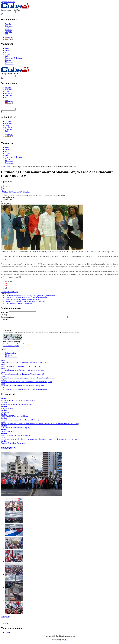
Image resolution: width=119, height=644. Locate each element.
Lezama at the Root (8, 433)
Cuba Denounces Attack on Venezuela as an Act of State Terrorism (24, 298)
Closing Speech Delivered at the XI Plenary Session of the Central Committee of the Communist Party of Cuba (39, 441)
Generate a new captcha (11, 347)
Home (7, 48)
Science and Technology (14, 58)
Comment (5, 319)
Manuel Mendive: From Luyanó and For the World (18, 402)
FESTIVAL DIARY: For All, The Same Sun (16, 437)
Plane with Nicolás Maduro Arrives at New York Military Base (23, 387)
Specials (8, 60)
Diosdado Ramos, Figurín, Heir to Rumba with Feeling (20, 421)
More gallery (5, 618)
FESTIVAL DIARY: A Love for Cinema (15, 418)
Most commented (11, 358)
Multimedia (9, 62)
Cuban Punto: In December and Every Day (16, 429)
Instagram (9, 26)
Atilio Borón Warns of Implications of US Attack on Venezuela (23, 372)
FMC (3, 190)
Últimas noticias (11, 355)
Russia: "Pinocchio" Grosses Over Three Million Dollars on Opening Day (26, 383)
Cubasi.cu (4, 625)
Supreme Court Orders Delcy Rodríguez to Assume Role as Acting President (27, 379)
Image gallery (8, 449)
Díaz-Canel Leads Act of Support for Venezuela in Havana (21, 300)
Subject (4, 315)
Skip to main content (8, 2)
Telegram (8, 32)
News (8, 167)
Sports (7, 54)
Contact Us (9, 64)
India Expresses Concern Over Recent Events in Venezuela (21, 368)
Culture (8, 56)
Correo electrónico (8, 317)
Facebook (8, 30)
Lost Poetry (5, 414)
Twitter (8, 28)
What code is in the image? (13, 343)
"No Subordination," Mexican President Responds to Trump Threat (24, 364)
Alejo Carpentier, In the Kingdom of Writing (16, 406)
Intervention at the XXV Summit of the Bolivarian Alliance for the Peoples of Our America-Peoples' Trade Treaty (40, 425)
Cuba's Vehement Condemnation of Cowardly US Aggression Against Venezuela (29, 296)
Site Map (8, 634)
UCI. (66, 641)
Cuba (7, 50)
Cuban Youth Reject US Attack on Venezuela (16, 303)
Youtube (8, 24)
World (7, 52)
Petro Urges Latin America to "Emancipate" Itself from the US (22, 376)
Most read (9, 357)
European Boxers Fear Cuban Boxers (14, 445)
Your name (5, 312)
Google (16, 292)
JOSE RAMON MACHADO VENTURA (15, 192)
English (9, 37)
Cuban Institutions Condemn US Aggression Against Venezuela (23, 301)
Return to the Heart (7, 410)
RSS (7, 34)
